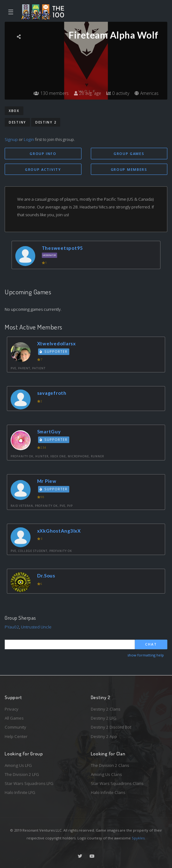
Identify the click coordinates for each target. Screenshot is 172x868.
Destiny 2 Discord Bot (111, 727)
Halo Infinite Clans (108, 792)
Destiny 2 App (104, 736)
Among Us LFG (18, 765)
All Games (14, 718)
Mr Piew (47, 481)
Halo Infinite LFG (20, 792)
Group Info (43, 154)
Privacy (12, 709)
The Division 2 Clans (110, 765)
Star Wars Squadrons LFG (29, 783)
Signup (11, 139)
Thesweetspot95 (63, 248)
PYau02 (12, 627)
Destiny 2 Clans (106, 709)
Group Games (129, 154)
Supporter (54, 352)
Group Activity (43, 169)
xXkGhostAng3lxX (59, 531)
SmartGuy (49, 432)
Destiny (17, 122)
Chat (151, 644)
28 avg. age (88, 93)
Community (15, 727)
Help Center (16, 736)
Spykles (138, 838)
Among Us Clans (106, 774)
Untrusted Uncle (36, 627)
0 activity (118, 93)
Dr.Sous (46, 576)
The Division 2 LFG (22, 774)
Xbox (14, 111)
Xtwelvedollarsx (57, 343)
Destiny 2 (46, 122)
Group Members (129, 169)
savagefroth (52, 393)
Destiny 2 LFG (104, 718)
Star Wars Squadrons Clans (117, 783)
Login (29, 139)
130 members (51, 93)
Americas (147, 93)
